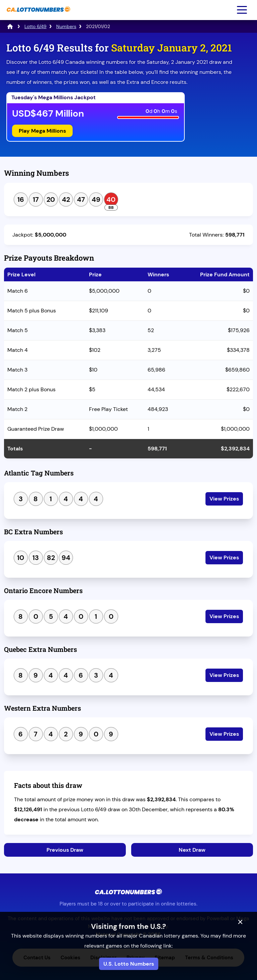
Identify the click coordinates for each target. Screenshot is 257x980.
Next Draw (192, 850)
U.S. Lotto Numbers (129, 964)
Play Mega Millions (42, 131)
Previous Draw (65, 850)
